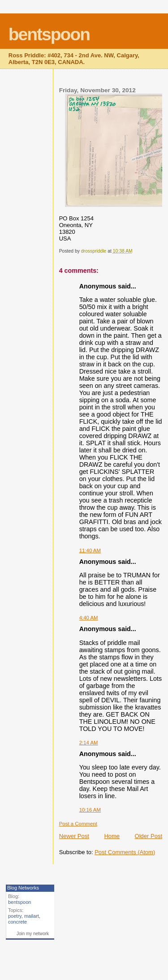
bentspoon (49, 34)
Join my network (33, 934)
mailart (32, 916)
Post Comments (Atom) (125, 852)
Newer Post (74, 836)
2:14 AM (89, 743)
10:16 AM (90, 810)
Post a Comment (78, 824)
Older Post (149, 836)
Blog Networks (23, 888)
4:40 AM (89, 618)
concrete (17, 922)
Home (112, 836)
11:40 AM (90, 550)
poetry (15, 916)
